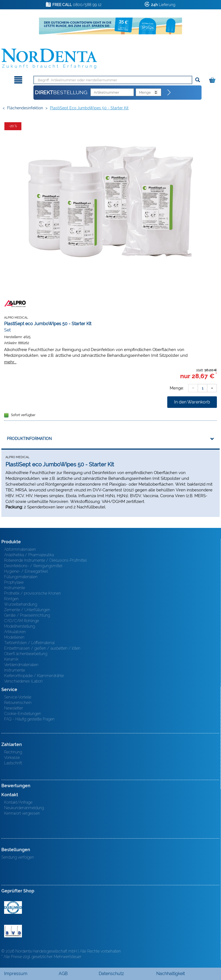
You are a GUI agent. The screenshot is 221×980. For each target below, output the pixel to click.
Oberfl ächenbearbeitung (26, 654)
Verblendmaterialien (21, 665)
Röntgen (11, 599)
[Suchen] (198, 80)
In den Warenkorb (192, 402)
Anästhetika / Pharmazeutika (29, 555)
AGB (63, 974)
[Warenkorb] (213, 79)
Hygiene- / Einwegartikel (26, 571)
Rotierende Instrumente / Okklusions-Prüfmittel (45, 560)
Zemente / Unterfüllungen (27, 610)
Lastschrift (13, 763)
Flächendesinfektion (25, 108)
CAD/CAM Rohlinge (22, 621)
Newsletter (14, 708)
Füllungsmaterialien (21, 577)
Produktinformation (29, 439)
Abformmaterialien (20, 549)
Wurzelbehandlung (21, 604)
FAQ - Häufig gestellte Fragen (29, 719)
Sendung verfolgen (18, 857)
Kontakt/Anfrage (18, 802)
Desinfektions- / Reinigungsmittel (33, 566)
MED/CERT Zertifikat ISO (13, 907)
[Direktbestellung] (169, 93)
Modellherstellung (19, 626)
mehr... (10, 362)
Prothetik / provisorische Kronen (32, 593)
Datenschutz (111, 974)
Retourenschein (18, 703)
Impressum (16, 974)
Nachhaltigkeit (171, 974)
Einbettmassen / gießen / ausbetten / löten (42, 648)
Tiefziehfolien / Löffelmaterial (29, 643)
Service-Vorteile (18, 697)
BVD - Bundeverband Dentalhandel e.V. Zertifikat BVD (13, 931)
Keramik (11, 659)
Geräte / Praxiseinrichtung (27, 615)
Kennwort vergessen (22, 813)
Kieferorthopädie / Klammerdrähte (34, 676)
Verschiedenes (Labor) (23, 681)
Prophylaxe (14, 582)
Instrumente (15, 588)
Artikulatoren (15, 632)
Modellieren (14, 637)
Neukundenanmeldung (24, 808)
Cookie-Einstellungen (23, 714)
